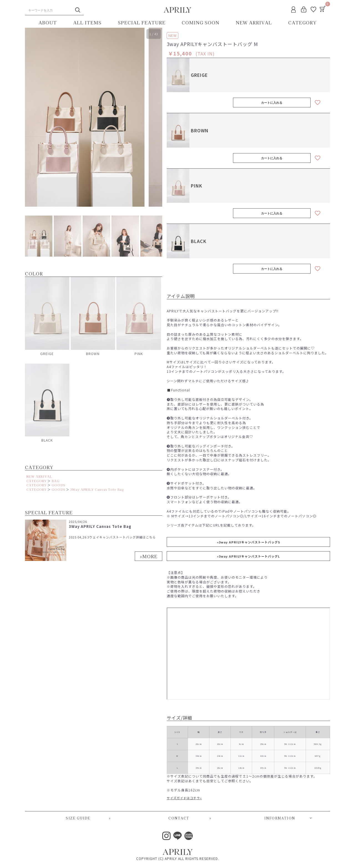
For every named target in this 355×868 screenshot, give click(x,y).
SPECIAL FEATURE (142, 22)
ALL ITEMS (87, 22)
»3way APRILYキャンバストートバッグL (248, 556)
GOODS (58, 485)
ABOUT (48, 22)
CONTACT (190, 818)
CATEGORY (302, 22)
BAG (56, 481)
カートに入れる (272, 103)
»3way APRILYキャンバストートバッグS (248, 542)
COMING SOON (201, 22)
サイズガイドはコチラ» (184, 798)
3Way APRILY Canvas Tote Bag (97, 489)
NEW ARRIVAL (254, 22)
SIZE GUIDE (88, 818)
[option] (85, 117)
